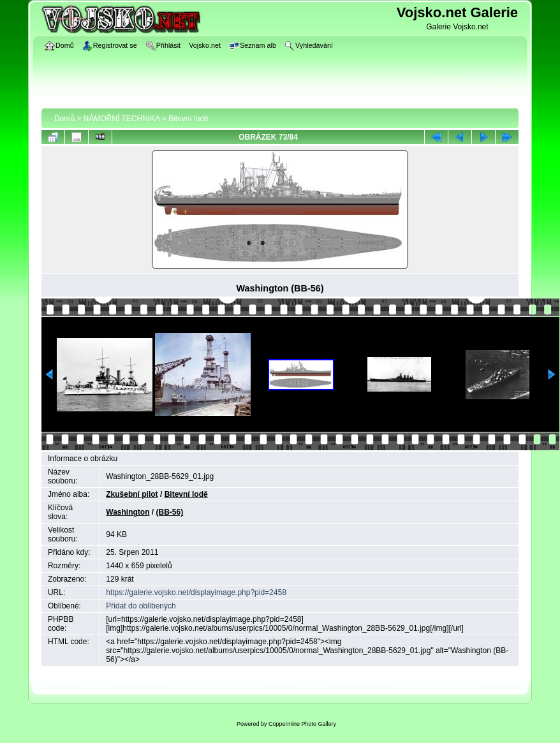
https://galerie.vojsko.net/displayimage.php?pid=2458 (196, 592)
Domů (64, 119)
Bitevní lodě (188, 119)
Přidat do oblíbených (141, 606)
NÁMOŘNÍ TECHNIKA (122, 119)
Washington (128, 512)
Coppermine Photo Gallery (302, 724)
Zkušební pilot (132, 494)
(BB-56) (170, 512)
